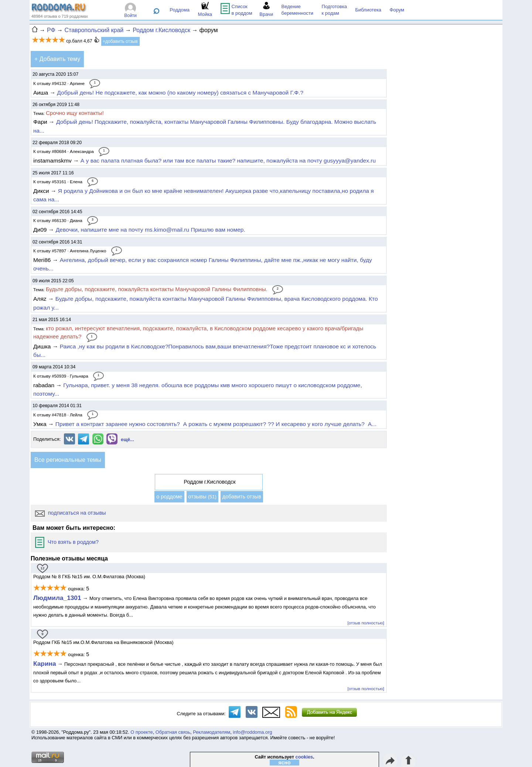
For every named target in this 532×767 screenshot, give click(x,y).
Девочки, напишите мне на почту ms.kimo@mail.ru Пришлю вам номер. (151, 230)
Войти (130, 16)
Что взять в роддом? (67, 542)
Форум (397, 10)
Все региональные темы (68, 460)
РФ (51, 30)
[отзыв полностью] (366, 623)
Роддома (180, 10)
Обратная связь (173, 732)
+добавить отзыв (120, 41)
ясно (285, 763)
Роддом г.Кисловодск (161, 30)
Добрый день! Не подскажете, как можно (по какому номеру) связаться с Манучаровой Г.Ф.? (180, 93)
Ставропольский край (94, 30)
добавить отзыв (242, 497)
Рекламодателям (212, 732)
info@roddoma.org (252, 732)
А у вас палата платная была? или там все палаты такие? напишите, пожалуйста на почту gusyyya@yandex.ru (228, 161)
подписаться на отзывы (71, 513)
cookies (304, 757)
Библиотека (368, 10)
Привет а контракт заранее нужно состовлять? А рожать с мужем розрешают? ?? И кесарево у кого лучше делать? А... (216, 424)
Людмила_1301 (57, 598)
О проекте (141, 732)
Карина (45, 664)
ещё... (127, 439)
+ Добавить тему (57, 59)
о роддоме (169, 497)
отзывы (202, 497)
